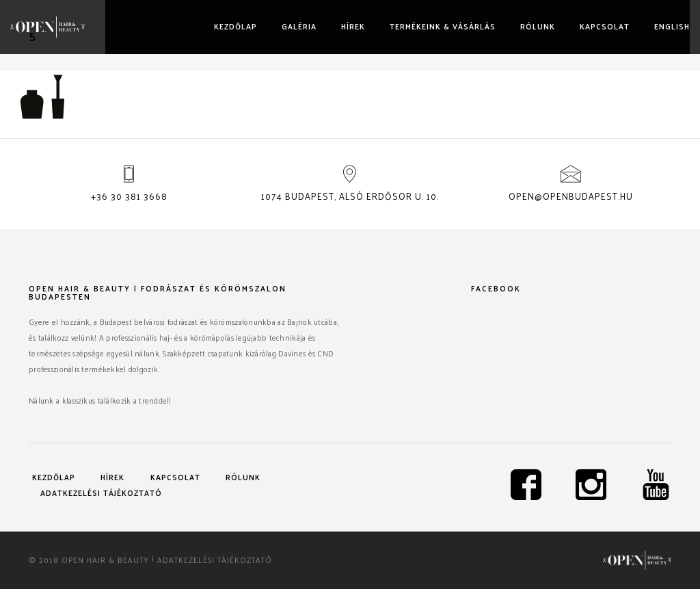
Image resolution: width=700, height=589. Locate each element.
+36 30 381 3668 (129, 196)
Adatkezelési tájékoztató (101, 493)
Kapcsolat (605, 26)
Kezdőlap (235, 26)
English (672, 26)
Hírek (353, 26)
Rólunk (538, 26)
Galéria (299, 26)
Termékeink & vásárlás (443, 26)
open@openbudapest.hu (571, 196)
